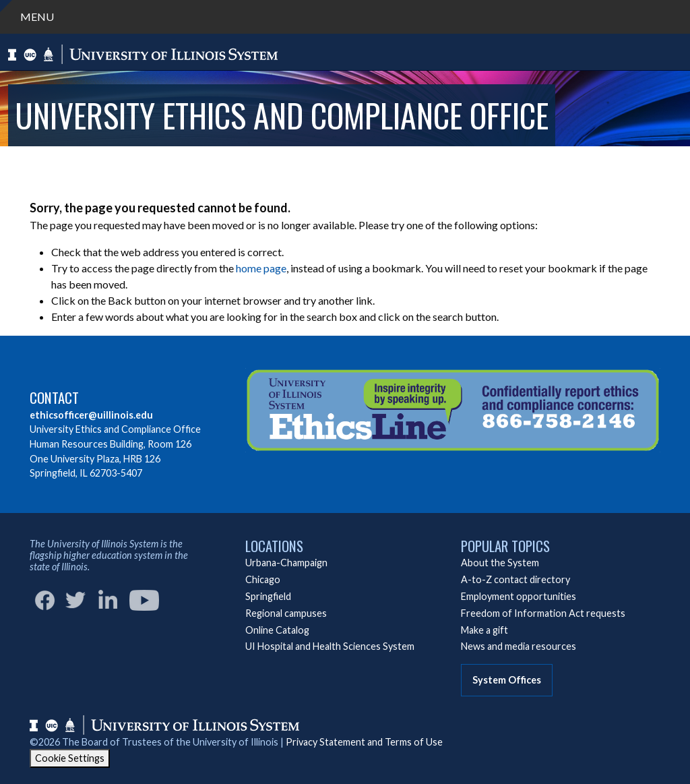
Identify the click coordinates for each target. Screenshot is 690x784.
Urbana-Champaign (286, 563)
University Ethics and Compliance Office (282, 115)
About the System (500, 563)
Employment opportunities (519, 596)
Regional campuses (286, 613)
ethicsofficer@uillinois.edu (91, 415)
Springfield (268, 596)
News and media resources (519, 646)
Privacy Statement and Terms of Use (364, 742)
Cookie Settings (70, 758)
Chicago (263, 579)
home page (261, 268)
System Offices (507, 680)
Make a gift (484, 630)
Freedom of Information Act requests (543, 613)
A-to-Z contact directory (515, 579)
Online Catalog (277, 630)
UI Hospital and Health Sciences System (330, 646)
